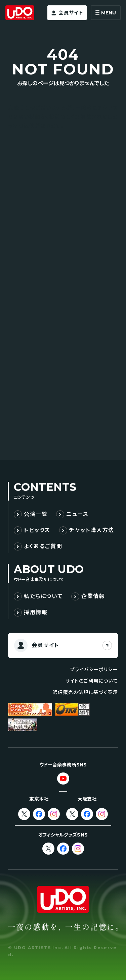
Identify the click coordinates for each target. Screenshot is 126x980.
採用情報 (36, 612)
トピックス (37, 530)
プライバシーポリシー (94, 670)
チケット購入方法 (92, 530)
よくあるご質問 (43, 546)
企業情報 (93, 596)
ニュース (77, 514)
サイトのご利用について (92, 681)
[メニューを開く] (106, 13)
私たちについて (43, 596)
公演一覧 (36, 514)
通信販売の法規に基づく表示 (85, 692)
